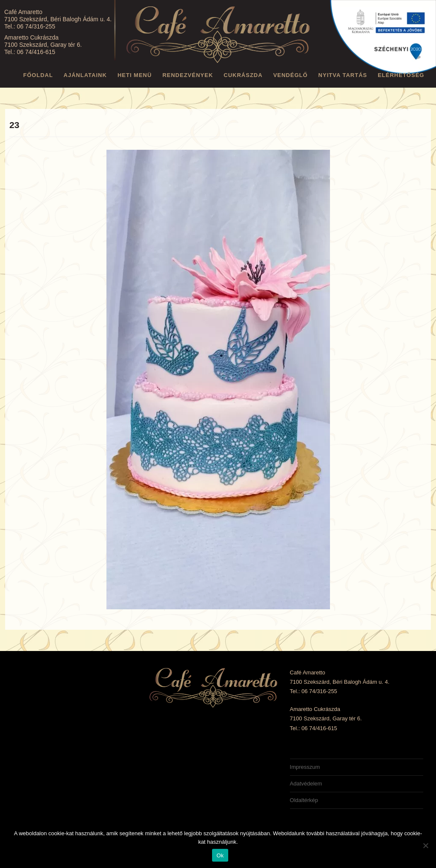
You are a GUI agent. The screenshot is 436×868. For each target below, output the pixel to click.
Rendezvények (188, 75)
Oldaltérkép (304, 800)
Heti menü (135, 75)
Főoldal (38, 75)
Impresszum (305, 767)
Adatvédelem (306, 784)
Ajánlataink (85, 75)
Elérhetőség (401, 75)
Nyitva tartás (343, 75)
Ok (220, 855)
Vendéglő (291, 75)
